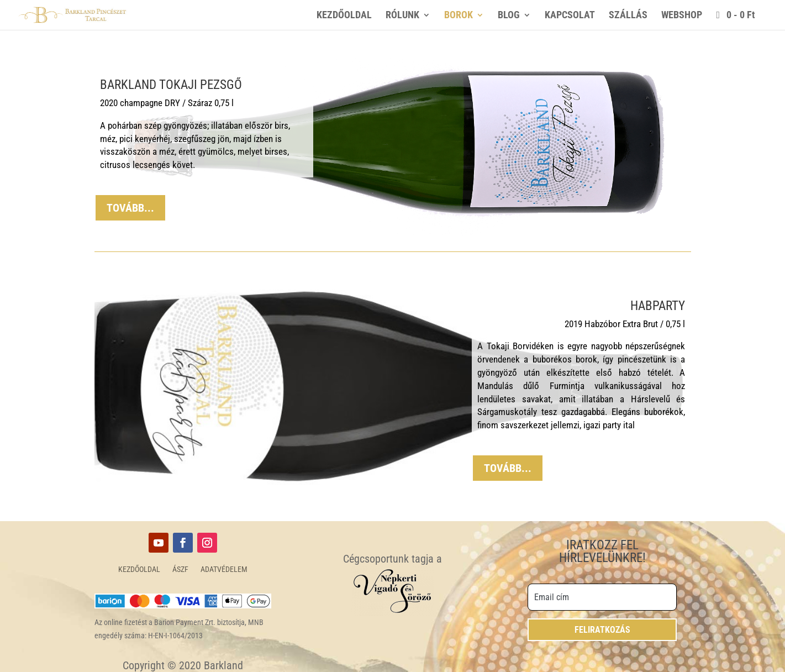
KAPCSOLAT (570, 16)
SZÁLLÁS (628, 16)
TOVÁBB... (130, 208)
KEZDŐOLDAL (344, 16)
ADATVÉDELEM (224, 569)
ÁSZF (180, 569)
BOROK (459, 16)
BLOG (509, 16)
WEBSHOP (682, 16)
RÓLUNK (402, 16)
